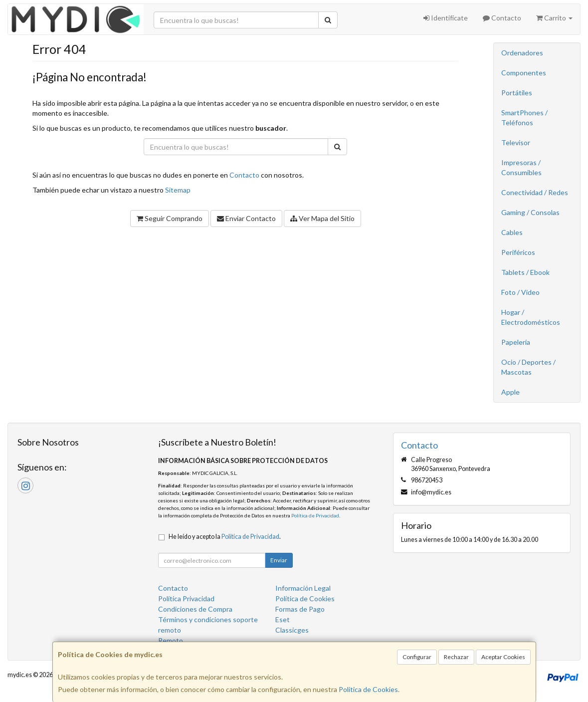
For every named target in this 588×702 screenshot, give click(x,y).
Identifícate (446, 18)
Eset (283, 619)
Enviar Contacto (246, 218)
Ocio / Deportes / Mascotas (528, 367)
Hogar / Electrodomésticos (531, 317)
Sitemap (178, 190)
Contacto (502, 18)
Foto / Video (520, 292)
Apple (510, 392)
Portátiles (517, 93)
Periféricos (518, 252)
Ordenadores (522, 53)
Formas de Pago (300, 609)
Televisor (516, 142)
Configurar (417, 657)
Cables (512, 232)
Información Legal (303, 588)
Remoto (171, 640)
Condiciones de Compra (195, 609)
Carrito (554, 18)
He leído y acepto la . (225, 537)
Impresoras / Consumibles (521, 167)
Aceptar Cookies (503, 657)
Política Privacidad (186, 598)
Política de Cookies (368, 689)
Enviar (279, 560)
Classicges (292, 630)
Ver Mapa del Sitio (322, 218)
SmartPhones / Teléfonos (524, 117)
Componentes (524, 73)
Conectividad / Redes (535, 192)
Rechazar (456, 657)
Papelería (516, 342)
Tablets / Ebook (525, 272)
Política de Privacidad (315, 515)
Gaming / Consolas (530, 212)
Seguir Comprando (170, 218)
